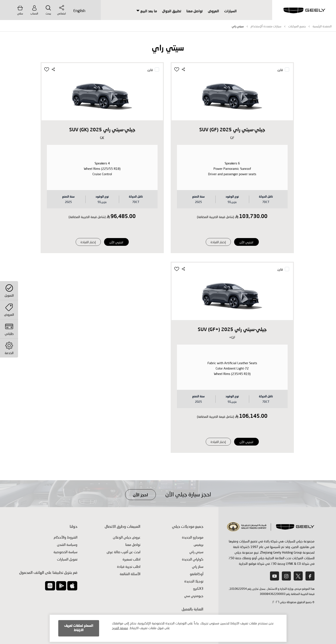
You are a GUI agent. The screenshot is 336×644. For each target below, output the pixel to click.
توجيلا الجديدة (194, 581)
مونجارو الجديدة (193, 537)
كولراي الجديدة (193, 559)
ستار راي (198, 566)
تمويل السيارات (67, 559)
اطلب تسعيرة (131, 559)
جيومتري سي (194, 596)
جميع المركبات (297, 26)
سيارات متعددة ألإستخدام (266, 26)
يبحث (48, 10)
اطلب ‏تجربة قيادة (129, 566)
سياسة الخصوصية (65, 552)
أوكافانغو (197, 574)
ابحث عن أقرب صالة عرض (124, 552)
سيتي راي (196, 552)
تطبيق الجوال (172, 11)
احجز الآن (140, 495)
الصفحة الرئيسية (322, 26)
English (79, 11)
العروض (213, 11)
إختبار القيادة (218, 242)
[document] (168, 628)
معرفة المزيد (120, 628)
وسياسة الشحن (67, 544)
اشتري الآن (246, 242)
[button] (177, 70)
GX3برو (198, 588)
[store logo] (304, 11)
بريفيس (199, 544)
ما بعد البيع (147, 11)
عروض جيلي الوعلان (127, 537)
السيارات (230, 11)
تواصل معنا (195, 11)
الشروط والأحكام (66, 537)
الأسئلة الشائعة (130, 574)
